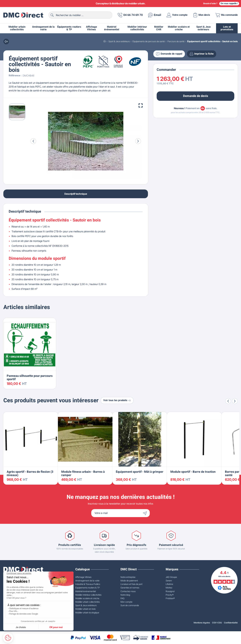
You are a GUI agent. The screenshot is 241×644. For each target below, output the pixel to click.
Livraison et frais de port (131, 584)
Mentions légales (202, 623)
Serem (169, 581)
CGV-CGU (217, 623)
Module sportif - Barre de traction (193, 472)
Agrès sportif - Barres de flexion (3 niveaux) (30, 473)
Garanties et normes (130, 588)
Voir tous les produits (117, 400)
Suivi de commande (130, 605)
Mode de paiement (129, 581)
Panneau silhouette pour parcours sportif (30, 378)
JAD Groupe (171, 577)
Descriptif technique (76, 194)
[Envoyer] (146, 513)
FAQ (122, 598)
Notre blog (125, 595)
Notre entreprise (128, 577)
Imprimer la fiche (202, 54)
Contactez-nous (128, 591)
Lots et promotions (227, 28)
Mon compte (126, 602)
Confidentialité (231, 623)
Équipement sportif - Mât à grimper (140, 472)
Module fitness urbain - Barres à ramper (83, 473)
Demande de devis (196, 96)
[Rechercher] (80, 15)
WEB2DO (60, 623)
